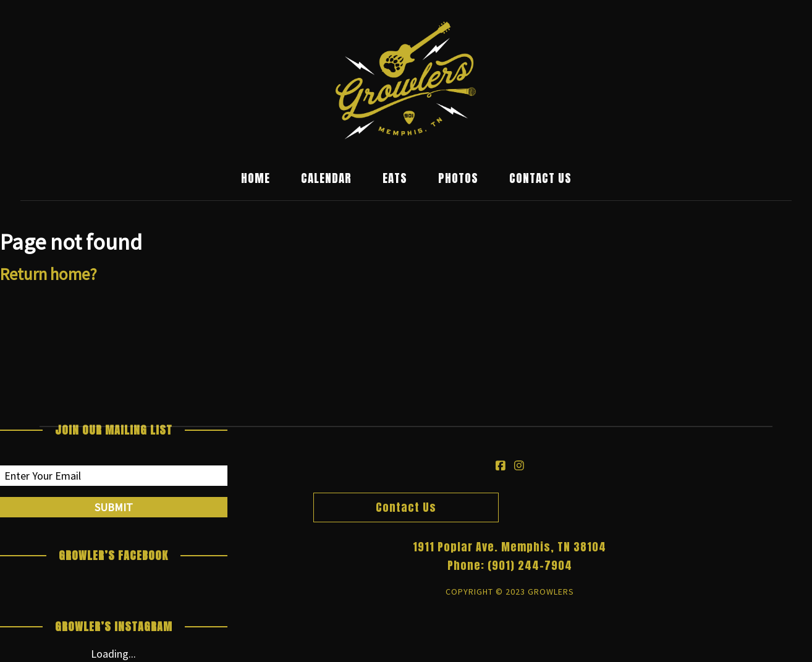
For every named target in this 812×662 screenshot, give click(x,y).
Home (256, 178)
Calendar (326, 178)
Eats (395, 178)
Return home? (49, 274)
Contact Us (540, 178)
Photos (458, 178)
